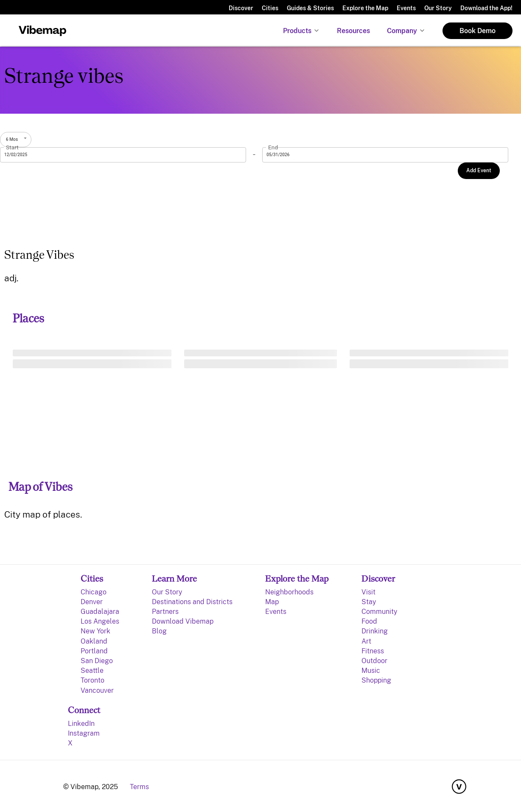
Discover (241, 8)
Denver (92, 602)
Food (369, 621)
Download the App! (486, 8)
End (273, 147)
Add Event (479, 171)
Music (371, 671)
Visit (368, 592)
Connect (84, 710)
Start (12, 147)
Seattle (92, 671)
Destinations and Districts (192, 602)
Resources (353, 31)
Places (28, 318)
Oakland (94, 641)
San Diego (97, 661)
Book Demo (478, 31)
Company (402, 31)
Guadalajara (100, 612)
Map (272, 602)
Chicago (94, 592)
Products (297, 31)
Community (379, 612)
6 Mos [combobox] (12, 139)
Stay (369, 602)
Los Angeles (100, 621)
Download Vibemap (183, 621)
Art (366, 641)
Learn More (174, 578)
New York (95, 631)
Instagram (84, 733)
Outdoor (374, 661)
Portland (94, 651)
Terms (139, 787)
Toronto (92, 680)
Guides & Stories (310, 8)
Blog (159, 631)
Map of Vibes (41, 487)
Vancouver (97, 690)
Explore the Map (365, 8)
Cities (270, 8)
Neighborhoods (289, 592)
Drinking (375, 631)
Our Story (438, 8)
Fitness (373, 651)
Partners (165, 612)
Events (406, 8)
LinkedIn (81, 724)
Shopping (376, 680)
